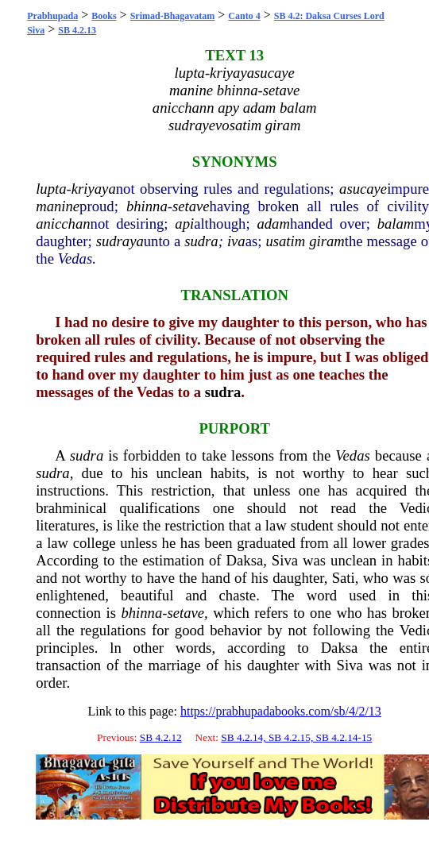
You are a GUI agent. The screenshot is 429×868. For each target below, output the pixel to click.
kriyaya (94, 189)
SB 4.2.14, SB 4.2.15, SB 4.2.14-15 (296, 737)
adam (273, 224)
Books (104, 16)
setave (191, 206)
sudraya (120, 241)
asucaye (363, 189)
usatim (285, 241)
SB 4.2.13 (77, 30)
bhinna (147, 206)
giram (327, 241)
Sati (344, 578)
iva (236, 241)
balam (396, 224)
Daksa (245, 560)
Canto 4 (244, 16)
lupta (51, 189)
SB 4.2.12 (161, 737)
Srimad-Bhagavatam (173, 16)
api (184, 224)
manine (58, 206)
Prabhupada (52, 16)
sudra (201, 241)
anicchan (63, 224)
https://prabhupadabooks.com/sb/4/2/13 (281, 711)
